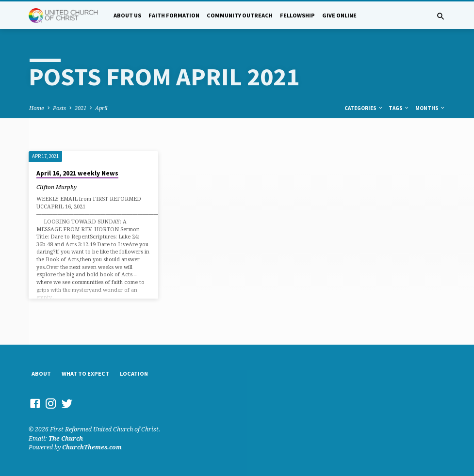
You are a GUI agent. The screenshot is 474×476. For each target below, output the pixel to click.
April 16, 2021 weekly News (77, 173)
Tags (399, 108)
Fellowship (297, 15)
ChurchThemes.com (92, 447)
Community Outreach (240, 15)
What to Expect (85, 373)
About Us (127, 15)
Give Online (339, 15)
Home (37, 108)
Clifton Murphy (57, 187)
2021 (81, 108)
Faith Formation (174, 15)
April (101, 108)
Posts (59, 108)
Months (430, 108)
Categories (364, 108)
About (41, 373)
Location (134, 373)
